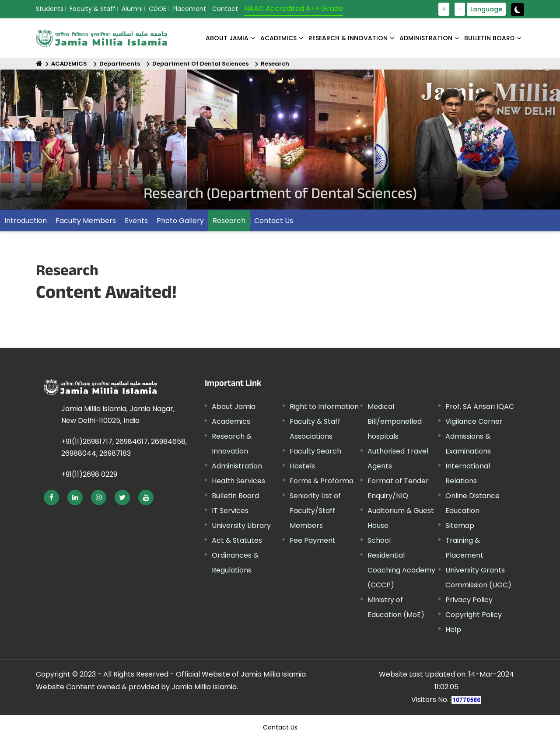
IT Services (230, 511)
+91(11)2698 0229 (89, 474)
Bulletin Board (235, 496)
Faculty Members (86, 221)
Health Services (238, 481)
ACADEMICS (278, 38)
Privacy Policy (469, 600)
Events (136, 221)
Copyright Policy (474, 615)
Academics (231, 421)
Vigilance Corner (474, 421)
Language (486, 9)
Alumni (132, 9)
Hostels (302, 466)
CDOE (157, 9)
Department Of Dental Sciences (200, 64)
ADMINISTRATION (426, 38)
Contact (225, 9)
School (379, 540)
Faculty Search (315, 451)
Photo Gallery (180, 221)
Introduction (26, 221)
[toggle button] (518, 10)
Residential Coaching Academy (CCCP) (401, 570)
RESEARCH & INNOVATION (348, 38)
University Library (241, 525)
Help (453, 630)
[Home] (39, 64)
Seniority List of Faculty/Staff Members (315, 511)
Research (275, 64)
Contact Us (274, 221)
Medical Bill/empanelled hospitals (395, 421)
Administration (237, 466)
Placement (189, 9)
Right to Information (324, 407)
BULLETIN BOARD (489, 38)
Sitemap (460, 525)
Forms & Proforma (322, 481)
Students (50, 9)
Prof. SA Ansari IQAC (480, 407)
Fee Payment (313, 540)
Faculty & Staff (93, 9)
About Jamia (227, 38)
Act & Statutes (237, 540)
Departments (120, 64)
